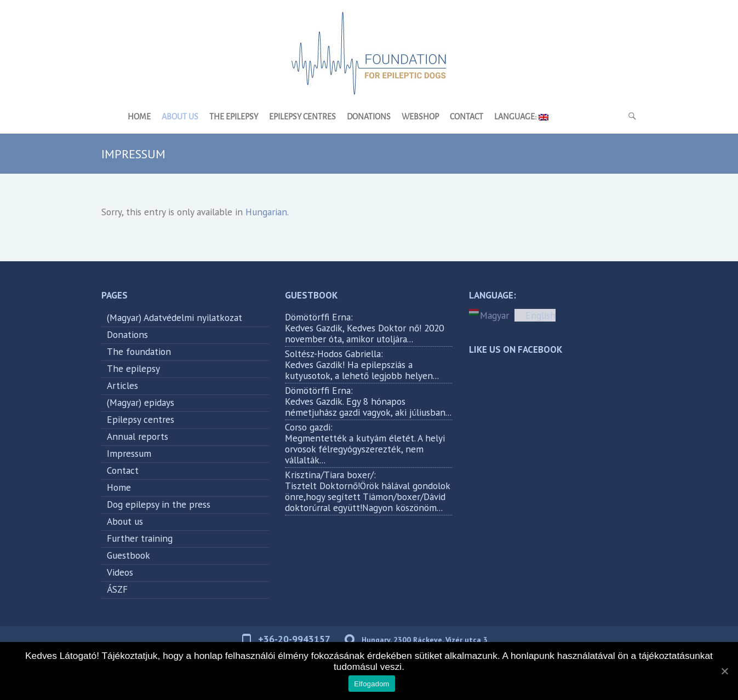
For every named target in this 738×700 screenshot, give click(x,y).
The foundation (139, 351)
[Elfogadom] (724, 671)
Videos (120, 572)
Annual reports (138, 436)
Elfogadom (371, 684)
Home (139, 117)
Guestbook (128, 555)
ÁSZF (117, 589)
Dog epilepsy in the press (159, 504)
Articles (122, 385)
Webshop (420, 117)
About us (180, 117)
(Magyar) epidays (141, 402)
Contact (467, 117)
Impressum (129, 453)
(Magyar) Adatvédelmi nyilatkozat (175, 317)
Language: (521, 117)
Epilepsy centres (302, 117)
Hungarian (266, 212)
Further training (140, 538)
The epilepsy (234, 117)
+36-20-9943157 (294, 639)
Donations (369, 117)
